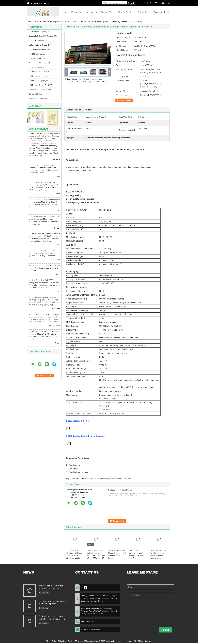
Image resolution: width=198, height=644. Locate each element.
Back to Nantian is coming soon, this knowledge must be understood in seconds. (52, 618)
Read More (44, 593)
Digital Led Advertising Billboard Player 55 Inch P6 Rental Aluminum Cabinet (117, 554)
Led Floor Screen (35, 58)
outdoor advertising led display (121, 479)
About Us (92, 12)
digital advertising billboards (81, 479)
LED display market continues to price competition (52, 602)
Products (76, 12)
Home (64, 12)
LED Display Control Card (39, 85)
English (168, 3)
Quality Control (126, 12)
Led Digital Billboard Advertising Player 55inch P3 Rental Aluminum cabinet (158, 554)
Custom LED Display (37, 81)
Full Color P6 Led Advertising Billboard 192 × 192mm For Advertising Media (74, 554)
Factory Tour (107, 12)
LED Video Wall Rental (37, 49)
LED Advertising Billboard (53, 22)
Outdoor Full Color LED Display (41, 36)
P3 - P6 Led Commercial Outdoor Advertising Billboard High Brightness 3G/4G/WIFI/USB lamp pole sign (137, 557)
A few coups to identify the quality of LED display (51, 587)
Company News (162, 12)
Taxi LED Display (35, 54)
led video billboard (101, 479)
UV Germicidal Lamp (37, 98)
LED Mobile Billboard (37, 72)
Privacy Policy (51, 641)
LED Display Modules (37, 76)
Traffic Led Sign (35, 67)
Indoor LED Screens (36, 40)
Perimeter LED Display (37, 63)
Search (131, 3)
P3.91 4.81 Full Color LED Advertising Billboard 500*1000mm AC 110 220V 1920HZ (96, 554)
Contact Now (126, 100)
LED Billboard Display (37, 32)
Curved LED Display (36, 94)
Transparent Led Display (38, 90)
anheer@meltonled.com (40, 3)
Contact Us (144, 12)
